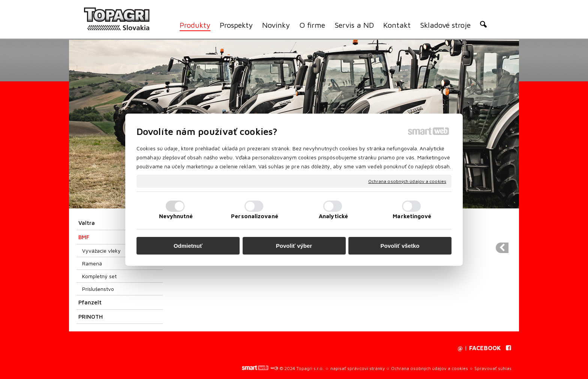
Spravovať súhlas (493, 368)
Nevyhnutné (176, 216)
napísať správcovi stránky (358, 368)
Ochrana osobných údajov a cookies (407, 181)
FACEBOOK (485, 348)
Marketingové (412, 216)
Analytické (333, 216)
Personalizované (255, 216)
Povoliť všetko (400, 246)
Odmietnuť (188, 246)
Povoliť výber (294, 246)
